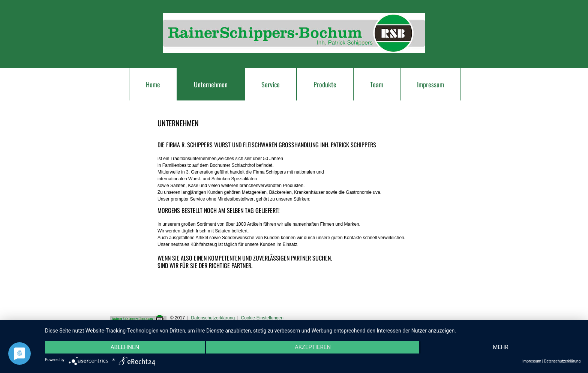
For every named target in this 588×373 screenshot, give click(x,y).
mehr (501, 347)
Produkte (325, 84)
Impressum (430, 84)
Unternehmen (211, 84)
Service (271, 84)
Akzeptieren (313, 347)
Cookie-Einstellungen (262, 318)
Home (153, 84)
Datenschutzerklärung (213, 318)
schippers (294, 33)
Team (377, 84)
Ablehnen (125, 347)
